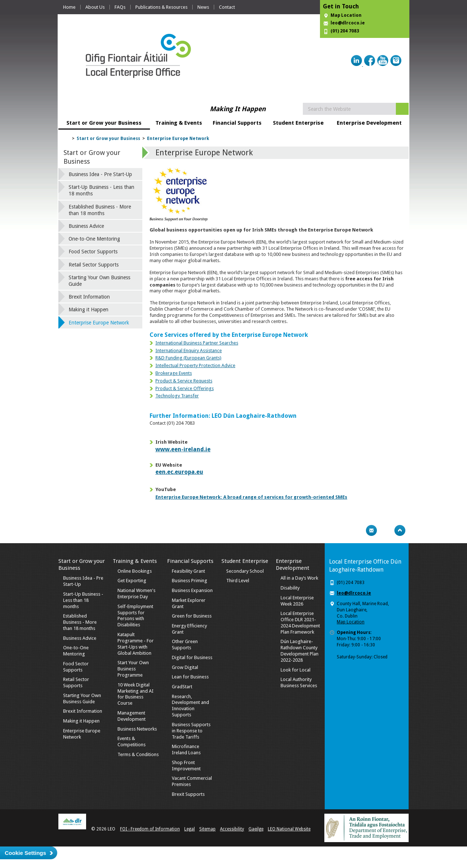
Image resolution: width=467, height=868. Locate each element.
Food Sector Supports (93, 252)
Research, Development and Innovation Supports (190, 706)
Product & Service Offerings (185, 388)
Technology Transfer (177, 396)
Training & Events (179, 123)
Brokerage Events (174, 373)
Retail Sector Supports (94, 265)
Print (357, 530)
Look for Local (296, 670)
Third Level (238, 581)
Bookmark (386, 530)
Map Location (346, 15)
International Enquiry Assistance (189, 351)
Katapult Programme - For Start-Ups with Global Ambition (136, 644)
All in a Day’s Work (299, 578)
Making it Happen (88, 310)
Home (69, 7)
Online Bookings (135, 571)
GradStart (182, 687)
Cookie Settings (25, 853)
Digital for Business (192, 657)
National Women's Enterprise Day (136, 593)
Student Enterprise (298, 123)
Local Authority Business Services (299, 682)
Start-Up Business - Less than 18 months (101, 190)
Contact (227, 7)
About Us (95, 7)
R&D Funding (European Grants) (188, 358)
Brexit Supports (188, 794)
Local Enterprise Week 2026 (297, 601)
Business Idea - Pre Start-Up (100, 174)
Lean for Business (190, 677)
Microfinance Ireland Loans (186, 750)
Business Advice (86, 226)
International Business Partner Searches (197, 343)
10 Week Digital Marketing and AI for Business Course (136, 694)
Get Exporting (132, 581)
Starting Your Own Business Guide (99, 281)
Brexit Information (89, 297)
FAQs (120, 7)
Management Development (132, 716)
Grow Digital (185, 667)
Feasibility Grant (188, 571)
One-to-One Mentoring (94, 239)
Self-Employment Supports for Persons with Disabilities (135, 616)
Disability (290, 588)
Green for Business (192, 616)
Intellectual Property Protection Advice (195, 365)
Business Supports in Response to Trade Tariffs (191, 731)
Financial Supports (237, 123)
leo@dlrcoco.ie (348, 23)
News (203, 7)
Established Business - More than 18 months (100, 210)
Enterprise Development (369, 123)
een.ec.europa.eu (179, 472)
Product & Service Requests (184, 381)
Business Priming (190, 581)
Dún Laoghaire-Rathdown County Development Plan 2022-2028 (300, 651)
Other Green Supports (185, 645)
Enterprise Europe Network (178, 139)
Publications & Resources (161, 7)
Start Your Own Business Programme (133, 669)
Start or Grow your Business (104, 123)
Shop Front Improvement (186, 766)
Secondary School (245, 571)
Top (400, 530)
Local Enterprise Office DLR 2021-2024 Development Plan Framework (300, 623)
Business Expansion (192, 590)
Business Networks (137, 729)
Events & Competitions (132, 742)
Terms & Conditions (138, 754)
